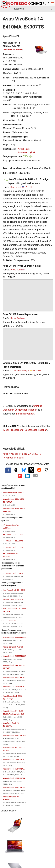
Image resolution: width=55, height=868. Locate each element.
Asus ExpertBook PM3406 (13, 647)
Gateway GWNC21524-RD (13, 599)
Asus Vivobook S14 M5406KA (14, 656)
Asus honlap (24, 149)
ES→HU (37, 371)
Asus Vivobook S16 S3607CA (14, 677)
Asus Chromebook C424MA (14, 493)
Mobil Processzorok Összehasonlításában (25, 430)
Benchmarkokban (25, 414)
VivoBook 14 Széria (13, 50)
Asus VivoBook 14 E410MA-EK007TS (22, 454)
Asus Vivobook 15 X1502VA (14, 769)
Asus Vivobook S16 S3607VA (14, 687)
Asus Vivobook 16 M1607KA (14, 778)
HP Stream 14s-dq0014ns (13, 541)
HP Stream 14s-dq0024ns (13, 573)
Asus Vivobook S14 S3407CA (14, 760)
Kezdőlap (19, 9)
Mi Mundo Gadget (20, 371)
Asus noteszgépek (27, 152)
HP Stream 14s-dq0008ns (13, 547)
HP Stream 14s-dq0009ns (13, 535)
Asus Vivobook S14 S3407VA (14, 787)
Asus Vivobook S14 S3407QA (14, 735)
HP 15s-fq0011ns (10, 621)
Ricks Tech (16, 270)
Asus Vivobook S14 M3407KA (14, 638)
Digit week (16, 187)
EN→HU (29, 187)
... (52, 9)
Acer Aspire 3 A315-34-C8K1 (14, 590)
